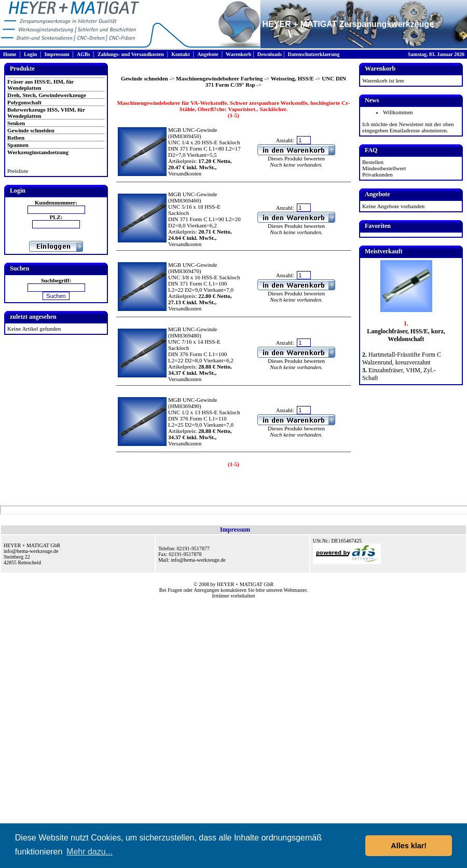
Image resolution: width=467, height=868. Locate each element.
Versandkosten (185, 173)
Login (30, 54)
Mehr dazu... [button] (90, 852)
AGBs (84, 54)
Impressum (57, 54)
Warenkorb (238, 54)
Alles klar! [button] (409, 846)
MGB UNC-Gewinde (193, 130)
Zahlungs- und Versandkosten (131, 54)
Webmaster (295, 590)
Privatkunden (377, 174)
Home (10, 54)
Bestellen (373, 162)
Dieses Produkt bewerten (296, 158)
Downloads (270, 54)
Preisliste (18, 171)
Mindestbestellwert (384, 168)
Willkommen (398, 112)
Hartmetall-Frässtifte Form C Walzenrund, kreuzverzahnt (402, 358)
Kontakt (181, 54)
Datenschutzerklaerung (313, 54)
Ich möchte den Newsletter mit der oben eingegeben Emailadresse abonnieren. (408, 127)
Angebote (208, 54)
